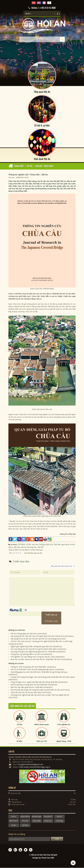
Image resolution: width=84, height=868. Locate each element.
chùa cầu (25, 821)
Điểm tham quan (42, 725)
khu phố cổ (48, 817)
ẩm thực (25, 825)
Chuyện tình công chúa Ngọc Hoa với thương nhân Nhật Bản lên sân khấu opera (43, 677)
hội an (14, 817)
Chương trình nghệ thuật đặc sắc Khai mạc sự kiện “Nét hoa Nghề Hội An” (40, 695)
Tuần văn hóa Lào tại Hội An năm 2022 (26, 693)
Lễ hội (20, 725)
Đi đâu (19, 741)
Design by (43, 858)
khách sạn (48, 821)
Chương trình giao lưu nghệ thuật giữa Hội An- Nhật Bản (33, 652)
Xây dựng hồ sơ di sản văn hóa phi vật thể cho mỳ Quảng (33, 639)
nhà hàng (59, 821)
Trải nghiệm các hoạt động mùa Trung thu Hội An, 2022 (33, 657)
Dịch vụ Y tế (42, 741)
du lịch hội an (25, 817)
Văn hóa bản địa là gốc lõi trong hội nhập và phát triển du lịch (35, 690)
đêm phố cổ (14, 821)
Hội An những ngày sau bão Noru (24, 634)
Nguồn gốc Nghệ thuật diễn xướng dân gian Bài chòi (32, 647)
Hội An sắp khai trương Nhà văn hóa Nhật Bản (29, 685)
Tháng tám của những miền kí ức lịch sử (27, 654)
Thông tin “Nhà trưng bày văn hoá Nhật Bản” (29, 667)
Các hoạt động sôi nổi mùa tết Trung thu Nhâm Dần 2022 (34, 649)
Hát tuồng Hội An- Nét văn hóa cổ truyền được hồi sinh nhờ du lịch (37, 636)
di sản (14, 825)
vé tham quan (37, 817)
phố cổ (59, 817)
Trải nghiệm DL (64, 725)
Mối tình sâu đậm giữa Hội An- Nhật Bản (27, 687)
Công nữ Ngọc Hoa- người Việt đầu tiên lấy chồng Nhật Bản (34, 682)
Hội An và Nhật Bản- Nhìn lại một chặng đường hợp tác (33, 670)
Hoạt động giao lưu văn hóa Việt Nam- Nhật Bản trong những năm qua (39, 672)
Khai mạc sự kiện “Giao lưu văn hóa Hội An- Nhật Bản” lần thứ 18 (37, 660)
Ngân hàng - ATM (64, 741)
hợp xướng (37, 821)
